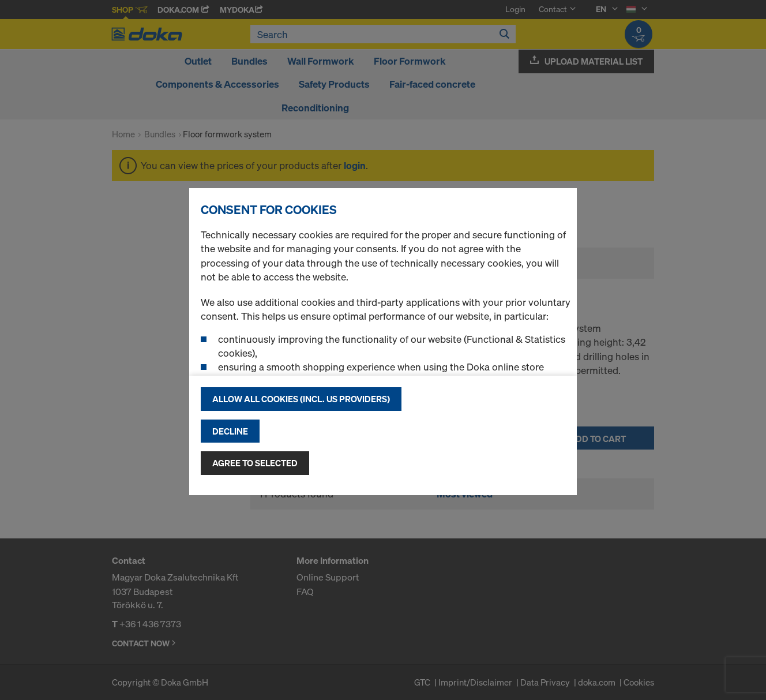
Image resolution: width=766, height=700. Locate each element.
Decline (230, 431)
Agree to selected (255, 463)
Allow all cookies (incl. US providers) (301, 399)
